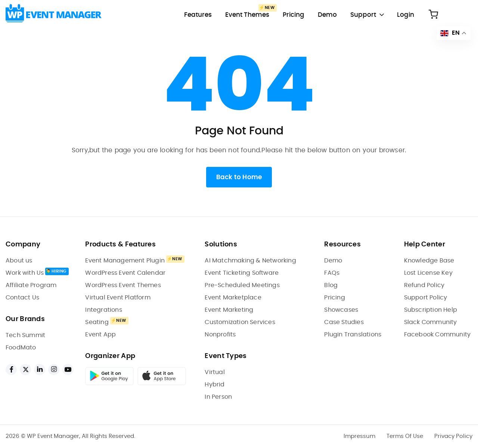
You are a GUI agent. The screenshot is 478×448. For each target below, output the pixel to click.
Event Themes (247, 15)
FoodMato (21, 348)
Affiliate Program (31, 285)
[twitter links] (25, 370)
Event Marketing (229, 310)
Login (406, 15)
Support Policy (426, 298)
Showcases (341, 310)
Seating (97, 322)
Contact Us (22, 298)
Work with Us (25, 273)
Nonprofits (220, 335)
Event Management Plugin (125, 261)
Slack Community (431, 322)
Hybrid (215, 385)
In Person (218, 397)
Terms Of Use (405, 436)
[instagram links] (54, 370)
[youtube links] (68, 370)
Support (363, 15)
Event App (100, 335)
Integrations (103, 310)
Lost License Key (428, 273)
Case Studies (344, 322)
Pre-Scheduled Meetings (242, 285)
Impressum (359, 436)
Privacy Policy (453, 436)
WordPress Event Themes (123, 285)
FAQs (332, 273)
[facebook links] (11, 370)
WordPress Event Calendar (125, 273)
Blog (331, 285)
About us (19, 261)
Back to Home (239, 177)
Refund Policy (424, 285)
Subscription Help (431, 310)
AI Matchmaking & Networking (250, 261)
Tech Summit (25, 335)
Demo (327, 15)
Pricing (294, 15)
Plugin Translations (353, 335)
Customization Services (240, 322)
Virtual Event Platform (118, 298)
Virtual (215, 372)
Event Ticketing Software (242, 273)
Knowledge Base (429, 261)
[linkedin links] (40, 370)
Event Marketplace (233, 298)
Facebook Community (437, 335)
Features (198, 15)
